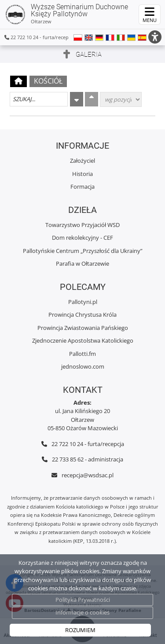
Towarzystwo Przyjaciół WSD (82, 225)
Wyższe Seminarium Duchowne (66, 14)
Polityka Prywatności (83, 600)
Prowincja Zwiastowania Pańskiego (83, 328)
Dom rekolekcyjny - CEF (82, 238)
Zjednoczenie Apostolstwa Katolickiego (83, 340)
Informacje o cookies (82, 612)
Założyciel (82, 161)
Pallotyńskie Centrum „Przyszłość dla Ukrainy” (83, 251)
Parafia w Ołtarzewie (82, 263)
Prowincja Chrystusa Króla (82, 315)
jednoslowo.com (83, 366)
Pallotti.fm (82, 354)
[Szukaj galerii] (39, 99)
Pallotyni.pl (83, 302)
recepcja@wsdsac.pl (88, 475)
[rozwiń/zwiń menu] (150, 15)
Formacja (82, 187)
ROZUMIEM (80, 630)
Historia (82, 174)
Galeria (89, 55)
